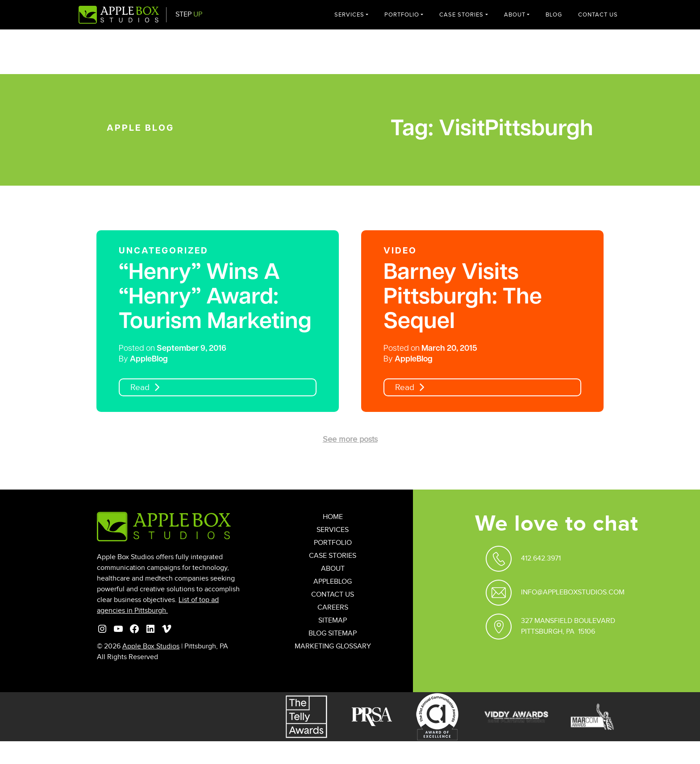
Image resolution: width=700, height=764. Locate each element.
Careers (333, 608)
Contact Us (598, 15)
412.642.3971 (541, 558)
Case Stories (461, 15)
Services (349, 15)
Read (140, 388)
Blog (554, 15)
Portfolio (402, 15)
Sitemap (333, 621)
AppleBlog (149, 359)
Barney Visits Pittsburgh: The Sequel (463, 298)
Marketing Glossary (333, 646)
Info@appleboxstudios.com (573, 592)
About (515, 15)
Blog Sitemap (333, 633)
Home (333, 517)
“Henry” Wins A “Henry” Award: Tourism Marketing (215, 298)
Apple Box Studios (151, 646)
